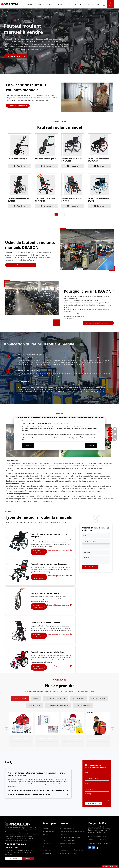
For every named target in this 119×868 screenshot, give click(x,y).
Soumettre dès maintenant (92, 567)
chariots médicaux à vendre (19, 838)
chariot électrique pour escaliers (23, 840)
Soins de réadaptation (69, 844)
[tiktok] (97, 848)
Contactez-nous (48, 847)
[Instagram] (94, 848)
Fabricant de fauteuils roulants (72, 837)
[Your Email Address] (13, 858)
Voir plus (21, 744)
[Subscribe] (28, 858)
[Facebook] (90, 848)
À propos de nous (49, 831)
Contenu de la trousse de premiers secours (54, 738)
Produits (46, 837)
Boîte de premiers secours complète (77, 738)
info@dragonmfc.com (101, 836)
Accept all (91, 446)
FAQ (44, 841)
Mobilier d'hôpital (67, 847)
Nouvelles (46, 834)
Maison (30, 4)
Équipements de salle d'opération (73, 850)
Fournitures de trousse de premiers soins (27, 738)
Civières (64, 834)
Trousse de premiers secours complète (103, 738)
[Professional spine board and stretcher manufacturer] (19, 824)
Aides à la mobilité (68, 841)
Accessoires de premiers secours (73, 831)
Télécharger (47, 844)
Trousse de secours (68, 828)
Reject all (28, 446)
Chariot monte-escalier (69, 853)
